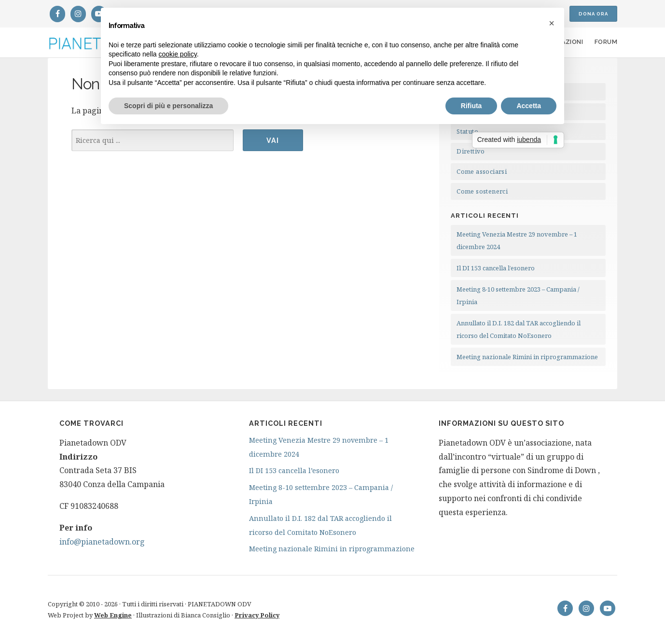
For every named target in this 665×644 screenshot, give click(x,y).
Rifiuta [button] (471, 106)
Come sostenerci (482, 191)
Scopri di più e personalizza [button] (168, 106)
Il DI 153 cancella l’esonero (496, 268)
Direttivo (471, 151)
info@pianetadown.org (102, 542)
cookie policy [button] (178, 54)
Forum (606, 42)
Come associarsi (482, 171)
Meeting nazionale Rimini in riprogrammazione (527, 357)
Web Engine (113, 615)
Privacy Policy (257, 615)
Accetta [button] (529, 106)
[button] (552, 23)
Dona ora (593, 14)
